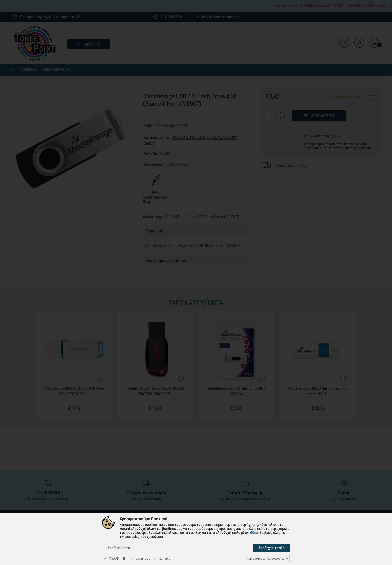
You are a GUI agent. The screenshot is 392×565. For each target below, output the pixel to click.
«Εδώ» (254, 533)
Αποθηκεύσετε (119, 548)
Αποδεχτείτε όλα (272, 548)
